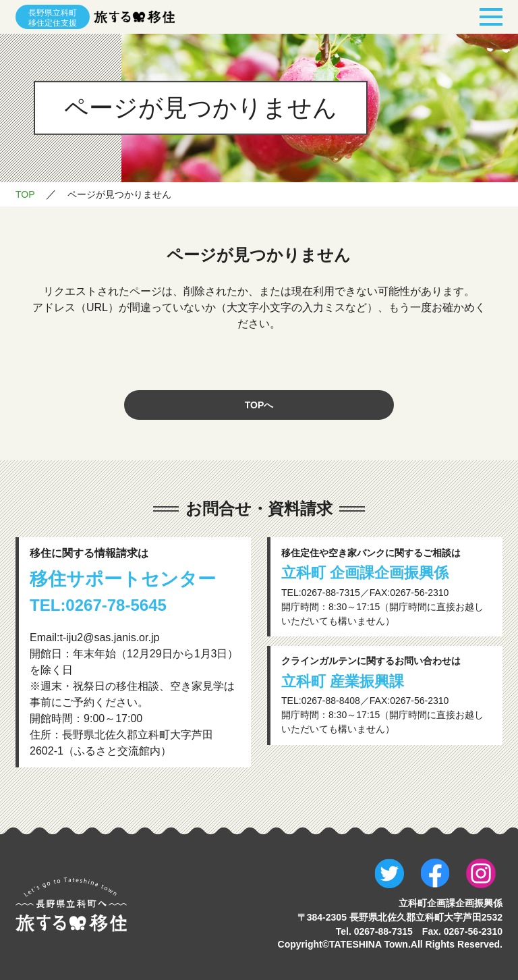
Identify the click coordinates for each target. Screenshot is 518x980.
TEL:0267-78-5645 (98, 605)
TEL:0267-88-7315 (321, 593)
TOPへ (259, 405)
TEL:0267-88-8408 (321, 701)
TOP (25, 194)
